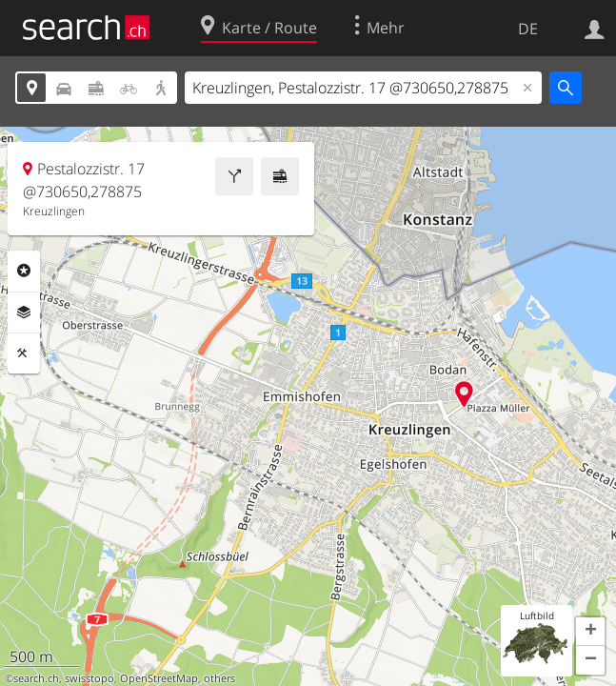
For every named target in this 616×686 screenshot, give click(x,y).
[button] (590, 632)
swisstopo (89, 678)
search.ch (36, 678)
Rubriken (24, 271)
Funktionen (24, 353)
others (219, 678)
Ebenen (24, 313)
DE (528, 29)
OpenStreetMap (159, 678)
